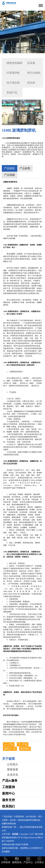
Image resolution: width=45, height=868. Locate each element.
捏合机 (31, 83)
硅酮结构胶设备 (9, 824)
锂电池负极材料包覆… (12, 65)
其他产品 (12, 92)
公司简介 (13, 764)
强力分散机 (34, 73)
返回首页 (25, 749)
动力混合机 (13, 83)
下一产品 (23, 744)
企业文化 (13, 775)
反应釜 (31, 63)
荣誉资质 (13, 770)
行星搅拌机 (13, 73)
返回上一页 (10, 749)
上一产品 (9, 744)
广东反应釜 (7, 817)
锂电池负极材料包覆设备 (29, 820)
